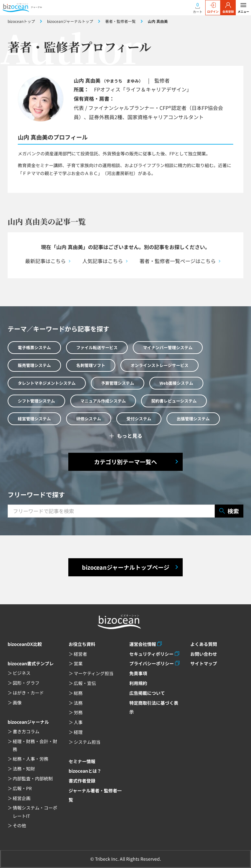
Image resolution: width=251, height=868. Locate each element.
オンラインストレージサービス (159, 365)
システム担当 (87, 742)
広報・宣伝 (85, 683)
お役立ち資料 (82, 644)
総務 (78, 693)
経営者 (80, 654)
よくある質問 (204, 644)
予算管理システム (118, 383)
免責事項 (138, 673)
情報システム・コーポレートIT (35, 812)
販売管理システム (34, 365)
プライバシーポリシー (152, 663)
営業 (78, 663)
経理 (78, 732)
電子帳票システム (34, 347)
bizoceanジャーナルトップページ (126, 567)
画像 (17, 702)
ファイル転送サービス (97, 347)
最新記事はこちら (45, 261)
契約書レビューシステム (174, 401)
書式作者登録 (82, 781)
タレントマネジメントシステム (47, 383)
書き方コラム (26, 731)
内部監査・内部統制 (33, 778)
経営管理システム (34, 419)
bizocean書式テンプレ (31, 663)
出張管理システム (193, 419)
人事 (78, 722)
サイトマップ (204, 663)
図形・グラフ (26, 683)
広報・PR (22, 788)
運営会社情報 (143, 644)
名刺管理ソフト (91, 365)
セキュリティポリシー (151, 654)
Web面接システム (176, 383)
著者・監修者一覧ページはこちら (178, 261)
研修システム (89, 419)
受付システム (139, 419)
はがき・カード (28, 693)
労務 (78, 712)
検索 (229, 511)
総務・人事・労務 (31, 759)
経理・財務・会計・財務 (35, 745)
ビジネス (22, 673)
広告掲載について (147, 693)
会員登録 (228, 8)
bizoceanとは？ (85, 771)
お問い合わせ (204, 654)
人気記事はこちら (103, 261)
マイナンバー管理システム (168, 347)
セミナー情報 (82, 761)
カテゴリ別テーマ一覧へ (125, 462)
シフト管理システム (36, 401)
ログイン (213, 8)
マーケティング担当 (94, 673)
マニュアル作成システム (103, 401)
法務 (78, 703)
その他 (19, 825)
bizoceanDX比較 (25, 644)
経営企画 (22, 798)
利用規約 (138, 683)
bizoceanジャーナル (28, 722)
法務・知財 (24, 769)
